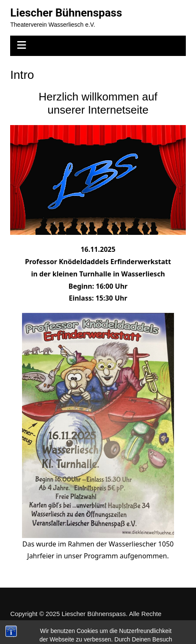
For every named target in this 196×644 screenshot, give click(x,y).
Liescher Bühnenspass (66, 13)
